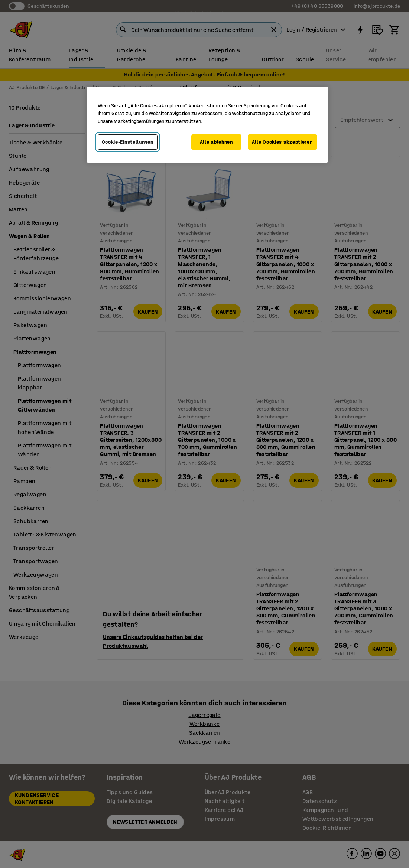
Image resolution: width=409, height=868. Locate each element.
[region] (207, 125)
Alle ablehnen (216, 142)
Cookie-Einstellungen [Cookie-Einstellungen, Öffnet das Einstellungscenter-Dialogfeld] (128, 142)
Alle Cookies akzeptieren (282, 142)
